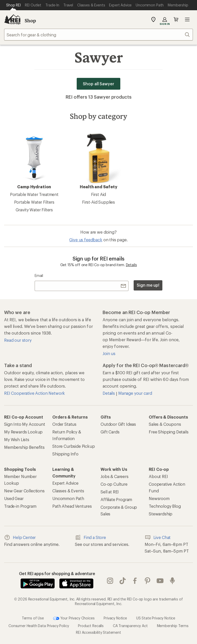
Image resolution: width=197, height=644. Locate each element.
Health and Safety (98, 161)
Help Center (20, 537)
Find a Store (90, 537)
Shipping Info (65, 454)
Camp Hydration (34, 161)
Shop (30, 20)
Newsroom (159, 498)
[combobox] (98, 35)
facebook (135, 581)
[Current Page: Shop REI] (13, 5)
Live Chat (158, 537)
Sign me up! (148, 285)
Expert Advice (65, 483)
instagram (110, 581)
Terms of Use (33, 618)
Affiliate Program (116, 499)
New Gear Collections (24, 491)
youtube (160, 581)
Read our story (18, 340)
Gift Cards (110, 432)
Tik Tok (123, 581)
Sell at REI (110, 492)
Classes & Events (68, 491)
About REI (158, 476)
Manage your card (135, 393)
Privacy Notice (115, 618)
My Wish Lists (17, 439)
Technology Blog (165, 506)
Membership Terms (173, 626)
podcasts (172, 581)
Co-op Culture (114, 484)
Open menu (187, 19)
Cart (176, 19)
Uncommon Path (68, 498)
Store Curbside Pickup (74, 446)
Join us (109, 353)
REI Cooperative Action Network (35, 393)
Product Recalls (91, 626)
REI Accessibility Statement (98, 632)
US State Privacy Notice (156, 618)
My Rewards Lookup (23, 432)
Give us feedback (86, 240)
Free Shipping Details (169, 432)
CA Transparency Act (130, 626)
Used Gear (14, 498)
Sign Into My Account (25, 424)
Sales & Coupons (165, 424)
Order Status (64, 424)
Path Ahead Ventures (72, 506)
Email (39, 276)
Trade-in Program (20, 506)
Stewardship (161, 514)
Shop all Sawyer (98, 84)
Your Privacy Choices (74, 618)
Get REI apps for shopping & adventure (57, 573)
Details (131, 265)
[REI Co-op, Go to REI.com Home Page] (12, 19)
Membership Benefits (24, 447)
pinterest (147, 581)
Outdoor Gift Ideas (118, 424)
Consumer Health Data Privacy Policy (39, 626)
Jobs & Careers (115, 476)
